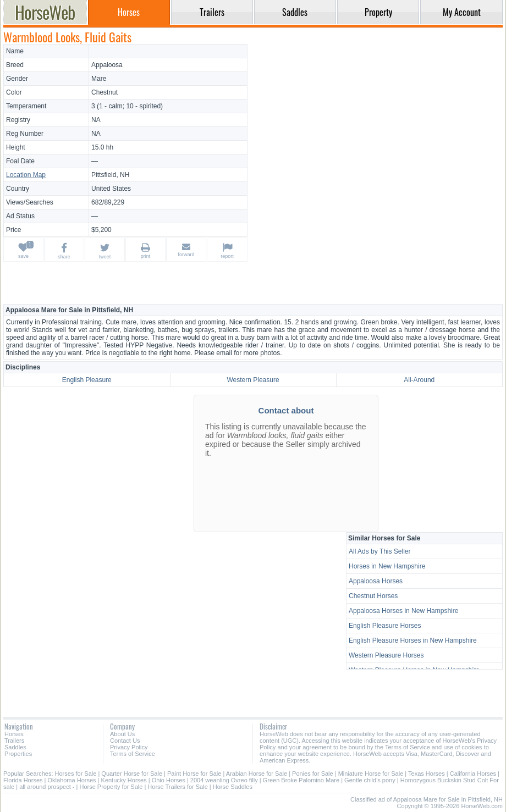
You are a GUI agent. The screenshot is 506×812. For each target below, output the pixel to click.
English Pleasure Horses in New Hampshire (413, 640)
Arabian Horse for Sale (257, 774)
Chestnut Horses (373, 596)
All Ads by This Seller (380, 551)
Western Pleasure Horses (386, 655)
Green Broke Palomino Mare (301, 780)
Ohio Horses (169, 780)
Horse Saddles (233, 787)
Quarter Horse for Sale (132, 774)
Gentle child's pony (370, 780)
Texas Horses (427, 774)
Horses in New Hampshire (387, 566)
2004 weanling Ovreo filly (224, 780)
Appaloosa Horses (376, 581)
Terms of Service (133, 754)
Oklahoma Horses (72, 780)
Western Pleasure (253, 380)
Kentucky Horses (124, 780)
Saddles (15, 747)
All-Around (419, 380)
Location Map (26, 175)
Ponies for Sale (313, 774)
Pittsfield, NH (110, 175)
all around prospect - (47, 787)
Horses (14, 734)
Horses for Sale (76, 774)
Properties (18, 754)
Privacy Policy (129, 747)
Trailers (14, 741)
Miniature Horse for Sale (371, 774)
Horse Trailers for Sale (177, 787)
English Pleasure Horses (385, 626)
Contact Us (125, 741)
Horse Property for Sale (111, 787)
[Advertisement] (377, 121)
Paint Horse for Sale (194, 774)
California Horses (473, 774)
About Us (122, 734)
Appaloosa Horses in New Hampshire (403, 611)
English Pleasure (87, 380)
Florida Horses (23, 780)
